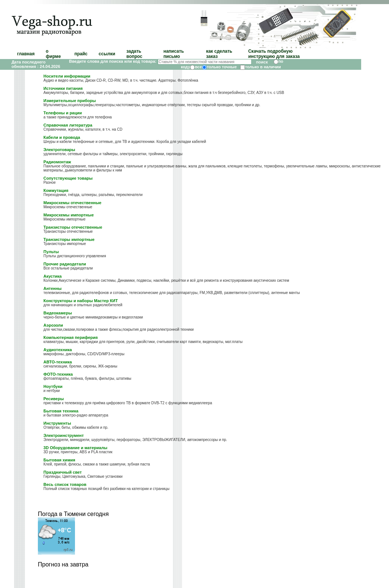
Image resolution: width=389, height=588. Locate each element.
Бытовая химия (59, 460)
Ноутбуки (53, 386)
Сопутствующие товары (68, 178)
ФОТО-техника (58, 374)
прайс (81, 54)
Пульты (51, 252)
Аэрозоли (53, 325)
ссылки (107, 54)
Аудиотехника (58, 350)
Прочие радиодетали (65, 264)
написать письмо (174, 54)
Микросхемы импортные (68, 215)
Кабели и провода (62, 137)
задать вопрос (134, 54)
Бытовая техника (61, 411)
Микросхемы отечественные (72, 203)
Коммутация (56, 190)
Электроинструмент (64, 435)
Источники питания (63, 88)
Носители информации (67, 76)
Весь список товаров (65, 484)
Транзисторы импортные (69, 239)
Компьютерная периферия (71, 337)
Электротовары (59, 150)
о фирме (53, 54)
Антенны (53, 288)
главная (26, 54)
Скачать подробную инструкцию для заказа (274, 54)
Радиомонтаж (57, 162)
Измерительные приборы (70, 101)
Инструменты (57, 423)
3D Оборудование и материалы (75, 448)
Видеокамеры (58, 313)
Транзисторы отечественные (73, 227)
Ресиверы (54, 399)
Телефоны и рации (63, 113)
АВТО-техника (58, 362)
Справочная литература (68, 125)
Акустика (53, 276)
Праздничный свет (63, 472)
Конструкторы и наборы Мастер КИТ (81, 301)
